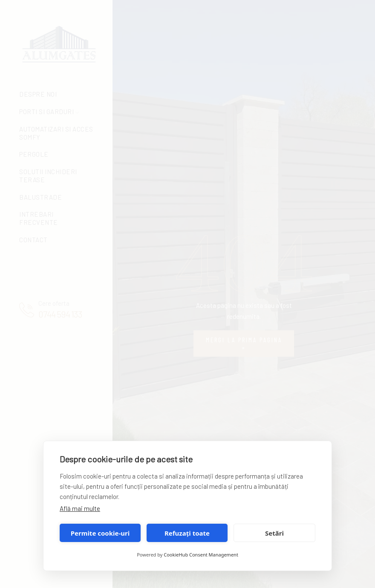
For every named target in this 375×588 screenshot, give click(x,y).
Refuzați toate (187, 533)
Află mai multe (80, 508)
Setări (274, 533)
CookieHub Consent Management (201, 555)
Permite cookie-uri (100, 533)
